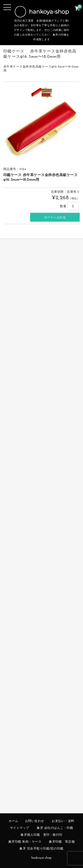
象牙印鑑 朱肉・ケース (25, 842)
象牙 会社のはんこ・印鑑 (55, 828)
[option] (37, 92)
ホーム (14, 821)
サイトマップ (20, 828)
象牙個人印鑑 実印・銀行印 (41, 835)
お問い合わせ (35, 821)
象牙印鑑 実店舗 (62, 842)
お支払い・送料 (63, 821)
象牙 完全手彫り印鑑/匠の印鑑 (41, 849)
